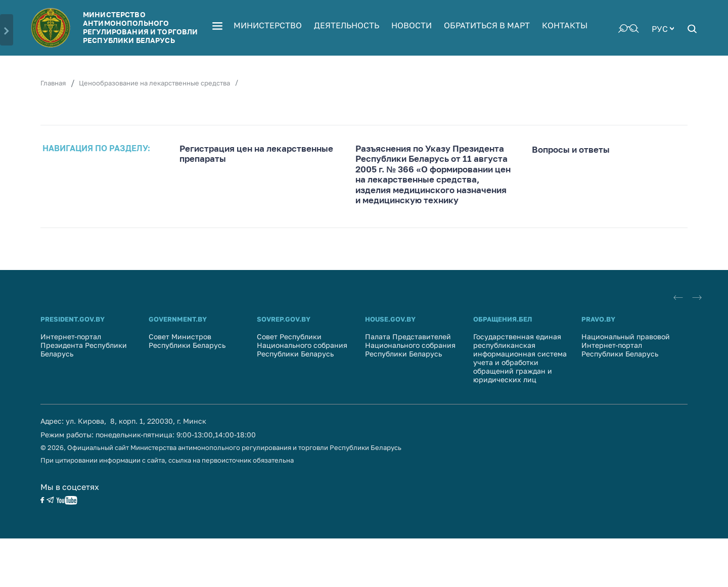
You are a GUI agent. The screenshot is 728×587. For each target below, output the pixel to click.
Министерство (268, 25)
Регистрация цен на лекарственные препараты (256, 154)
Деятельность (347, 25)
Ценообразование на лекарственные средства (154, 83)
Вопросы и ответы (571, 150)
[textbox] (663, 28)
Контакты (565, 25)
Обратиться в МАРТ (487, 25)
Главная (53, 83)
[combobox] (663, 28)
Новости (412, 25)
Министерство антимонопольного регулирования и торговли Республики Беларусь (140, 27)
